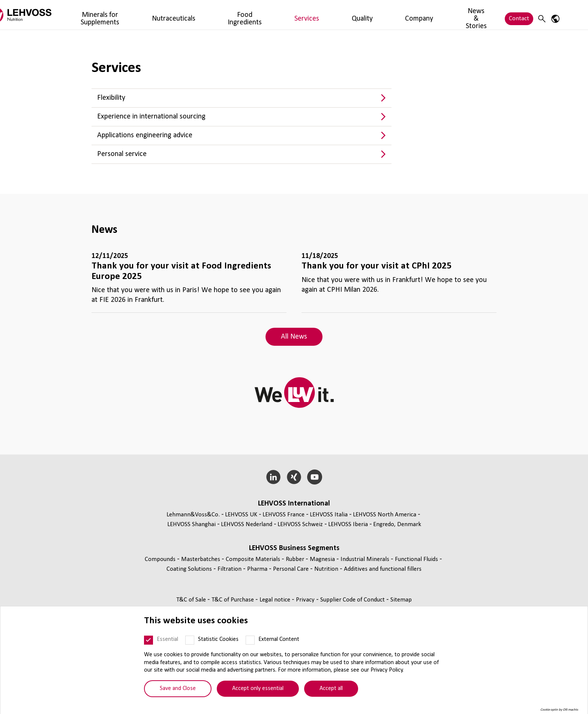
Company (349, 15)
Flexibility (111, 98)
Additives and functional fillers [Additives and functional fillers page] (383, 569)
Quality (320, 15)
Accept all (331, 688)
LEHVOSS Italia (329, 515)
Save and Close (178, 688)
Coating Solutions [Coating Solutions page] (190, 569)
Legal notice (276, 600)
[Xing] (294, 477)
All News (294, 337)
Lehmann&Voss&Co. (193, 515)
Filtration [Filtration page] (230, 569)
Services (292, 15)
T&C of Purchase (233, 600)
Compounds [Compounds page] (161, 559)
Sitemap (401, 600)
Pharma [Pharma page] (258, 569)
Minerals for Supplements (142, 15)
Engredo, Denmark (397, 524)
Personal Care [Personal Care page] (292, 569)
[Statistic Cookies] (190, 640)
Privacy (306, 600)
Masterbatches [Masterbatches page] (201, 559)
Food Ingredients (251, 15)
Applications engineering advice (145, 135)
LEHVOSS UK (241, 515)
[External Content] (250, 640)
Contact (519, 15)
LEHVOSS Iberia (348, 524)
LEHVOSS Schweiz (300, 524)
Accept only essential (258, 688)
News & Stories (390, 15)
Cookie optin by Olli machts (559, 710)
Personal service (122, 154)
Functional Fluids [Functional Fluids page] (417, 559)
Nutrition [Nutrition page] (327, 569)
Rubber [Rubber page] (296, 559)
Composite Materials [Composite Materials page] (254, 559)
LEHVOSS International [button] (294, 504)
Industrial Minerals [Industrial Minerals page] (366, 559)
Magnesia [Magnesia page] (323, 559)
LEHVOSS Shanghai (191, 524)
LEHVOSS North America (385, 515)
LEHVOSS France (283, 515)
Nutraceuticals (203, 15)
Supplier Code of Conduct (353, 600)
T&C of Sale (192, 600)
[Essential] (148, 640)
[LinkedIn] (274, 477)
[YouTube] (314, 477)
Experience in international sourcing (151, 117)
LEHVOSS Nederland (247, 524)
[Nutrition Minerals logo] (60, 15)
